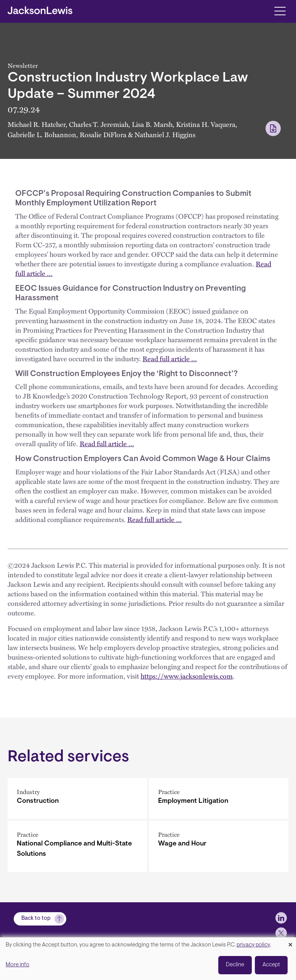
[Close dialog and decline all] (290, 942)
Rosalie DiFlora (103, 135)
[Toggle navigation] (280, 10)
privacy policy (253, 945)
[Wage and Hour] (219, 846)
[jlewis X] (281, 933)
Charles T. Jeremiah (99, 124)
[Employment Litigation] (219, 798)
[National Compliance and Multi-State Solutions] (77, 846)
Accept (271, 965)
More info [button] (18, 965)
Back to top (36, 918)
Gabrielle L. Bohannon (42, 135)
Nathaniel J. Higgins (165, 135)
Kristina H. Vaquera (206, 124)
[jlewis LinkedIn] (281, 918)
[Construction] (77, 798)
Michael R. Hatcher (37, 124)
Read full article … (170, 359)
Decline (235, 965)
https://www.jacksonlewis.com (187, 676)
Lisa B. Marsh (152, 124)
